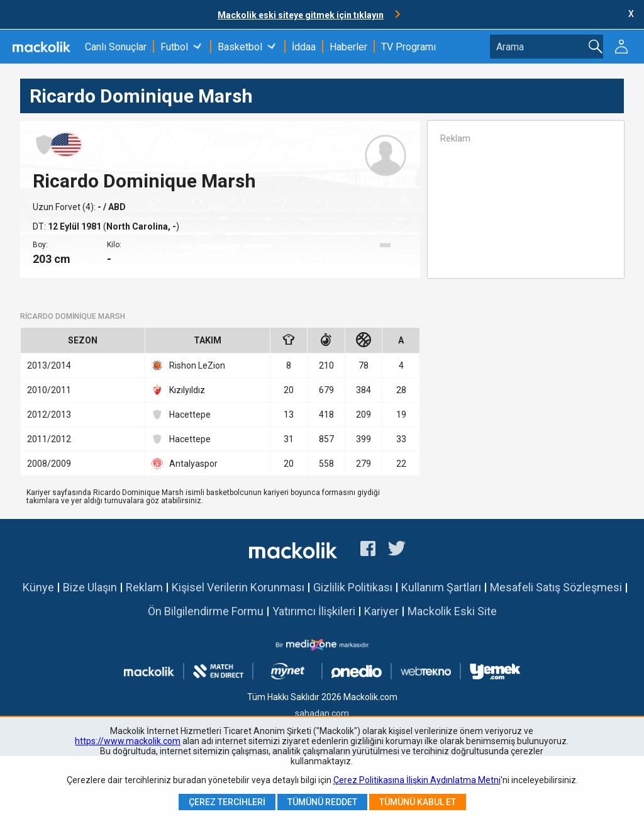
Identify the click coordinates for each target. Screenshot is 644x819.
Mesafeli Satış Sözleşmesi (556, 587)
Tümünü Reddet (322, 802)
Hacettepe (181, 415)
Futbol (174, 47)
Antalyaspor (185, 464)
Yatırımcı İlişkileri (314, 611)
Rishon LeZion (188, 365)
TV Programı (408, 47)
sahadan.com (322, 713)
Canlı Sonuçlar (116, 47)
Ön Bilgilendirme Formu (206, 611)
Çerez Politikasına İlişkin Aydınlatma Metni (417, 780)
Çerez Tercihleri (227, 802)
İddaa (304, 47)
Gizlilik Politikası (353, 587)
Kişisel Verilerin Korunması (238, 587)
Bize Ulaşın (90, 587)
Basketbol (240, 47)
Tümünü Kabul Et (418, 802)
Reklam (144, 587)
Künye (38, 587)
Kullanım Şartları (441, 587)
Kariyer (381, 611)
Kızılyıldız (178, 390)
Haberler (348, 47)
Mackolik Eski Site (452, 611)
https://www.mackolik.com (128, 741)
